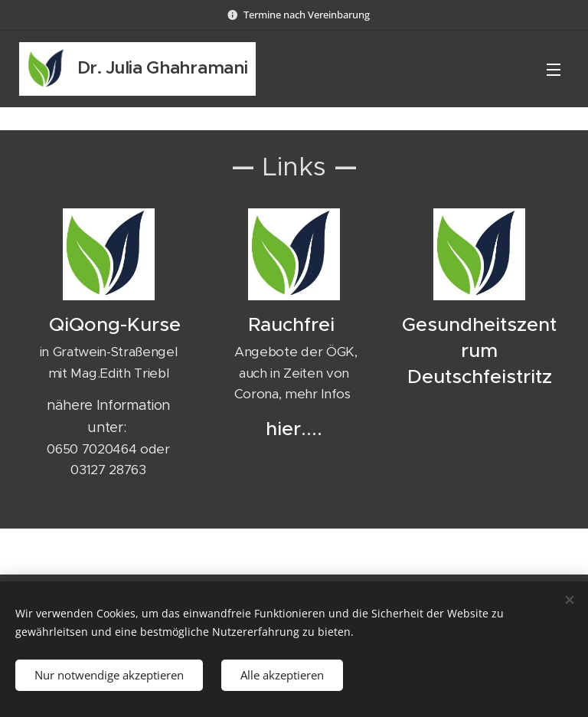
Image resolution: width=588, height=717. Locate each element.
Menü (554, 70)
